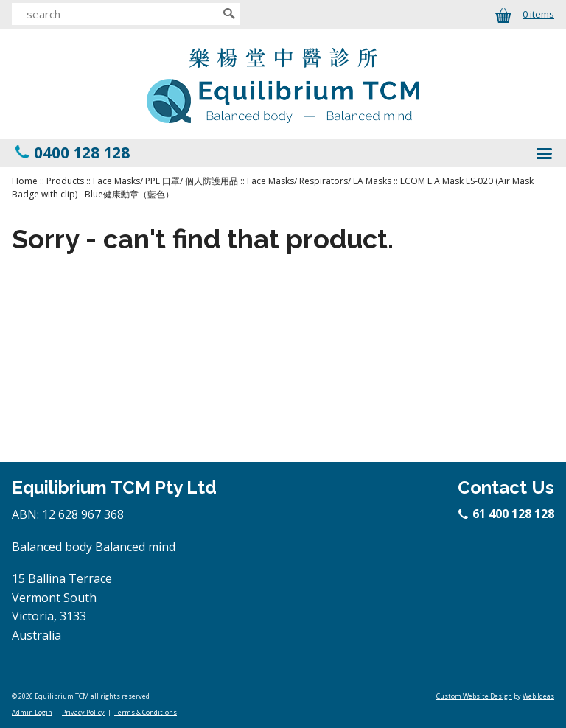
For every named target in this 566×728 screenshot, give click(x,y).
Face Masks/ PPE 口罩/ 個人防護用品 (165, 181)
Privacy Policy (83, 712)
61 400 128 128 (507, 514)
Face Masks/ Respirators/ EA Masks (319, 181)
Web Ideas (538, 696)
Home (25, 181)
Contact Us (506, 487)
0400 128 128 (82, 153)
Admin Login (32, 712)
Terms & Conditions (146, 712)
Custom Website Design (474, 696)
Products (65, 181)
